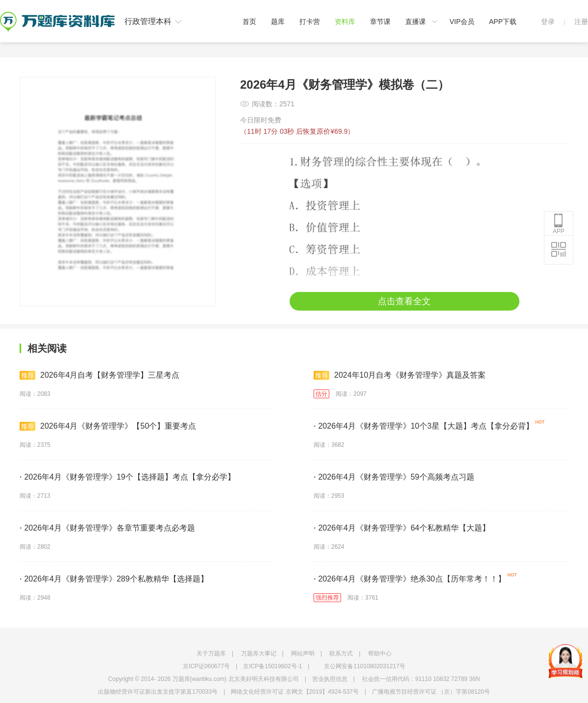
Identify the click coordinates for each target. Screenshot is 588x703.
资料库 (345, 22)
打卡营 (310, 22)
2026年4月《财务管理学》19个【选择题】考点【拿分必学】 (127, 477)
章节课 (380, 22)
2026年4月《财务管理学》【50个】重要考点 (108, 426)
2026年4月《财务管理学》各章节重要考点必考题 (107, 528)
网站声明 (303, 654)
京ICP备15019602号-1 (272, 666)
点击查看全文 (404, 301)
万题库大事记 (259, 654)
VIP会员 (462, 22)
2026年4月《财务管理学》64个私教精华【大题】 (402, 528)
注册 (581, 22)
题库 (278, 22)
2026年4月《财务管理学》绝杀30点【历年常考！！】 (410, 579)
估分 (321, 394)
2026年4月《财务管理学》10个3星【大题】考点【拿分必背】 (424, 426)
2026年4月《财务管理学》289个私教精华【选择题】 (114, 579)
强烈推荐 (327, 598)
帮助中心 (380, 654)
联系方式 (341, 654)
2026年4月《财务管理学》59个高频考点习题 (394, 477)
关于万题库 (211, 654)
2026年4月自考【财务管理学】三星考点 (100, 375)
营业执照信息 (330, 679)
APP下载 (503, 22)
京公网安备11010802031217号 (364, 666)
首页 (249, 22)
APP (559, 224)
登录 (548, 22)
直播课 (416, 22)
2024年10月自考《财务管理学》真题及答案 (400, 375)
